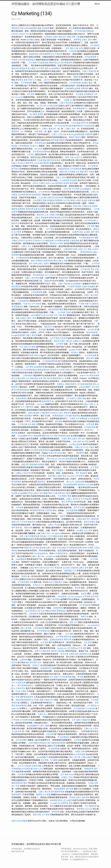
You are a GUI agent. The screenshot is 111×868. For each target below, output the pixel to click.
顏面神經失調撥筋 (37, 464)
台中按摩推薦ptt (30, 370)
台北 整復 (80, 172)
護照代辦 (68, 637)
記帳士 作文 (26, 246)
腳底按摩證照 (17, 783)
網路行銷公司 (55, 63)
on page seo (55, 803)
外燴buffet (77, 206)
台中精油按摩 (52, 106)
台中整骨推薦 (75, 83)
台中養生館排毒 (76, 444)
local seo (27, 304)
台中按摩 (33, 63)
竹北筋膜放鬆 (43, 63)
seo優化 (85, 83)
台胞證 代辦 (54, 215)
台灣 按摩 (90, 424)
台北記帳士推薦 (45, 198)
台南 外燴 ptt (52, 459)
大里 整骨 (91, 226)
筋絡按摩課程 (21, 398)
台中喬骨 (18, 232)
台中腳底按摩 (48, 241)
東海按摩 (29, 209)
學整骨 (62, 140)
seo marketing (93, 625)
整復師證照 (63, 278)
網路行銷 (63, 172)
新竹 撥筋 (70, 48)
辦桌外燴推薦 (92, 332)
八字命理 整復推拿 (27, 522)
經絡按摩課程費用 (56, 309)
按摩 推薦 (38, 131)
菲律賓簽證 (89, 94)
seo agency (56, 533)
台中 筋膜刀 (55, 677)
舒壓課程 (89, 134)
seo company (50, 275)
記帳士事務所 (87, 757)
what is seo (50, 183)
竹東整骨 (48, 37)
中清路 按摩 (84, 304)
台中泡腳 (92, 166)
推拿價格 (52, 476)
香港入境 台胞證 (65, 800)
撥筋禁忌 (41, 482)
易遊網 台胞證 (81, 286)
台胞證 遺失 (66, 439)
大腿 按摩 (57, 493)
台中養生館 (85, 269)
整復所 (72, 137)
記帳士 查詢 (87, 40)
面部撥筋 (18, 482)
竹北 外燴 (23, 347)
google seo (51, 556)
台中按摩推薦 (76, 169)
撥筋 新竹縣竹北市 (34, 662)
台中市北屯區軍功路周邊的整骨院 (69, 126)
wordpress (55, 413)
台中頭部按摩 (27, 769)
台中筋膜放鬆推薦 (50, 361)
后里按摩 (64, 338)
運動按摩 (77, 77)
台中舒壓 (21, 60)
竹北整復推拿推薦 (74, 548)
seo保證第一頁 (64, 596)
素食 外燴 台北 (30, 80)
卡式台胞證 (76, 123)
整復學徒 (76, 416)
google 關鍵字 (85, 387)
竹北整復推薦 (23, 301)
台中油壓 (68, 416)
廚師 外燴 (37, 815)
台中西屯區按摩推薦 (41, 152)
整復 (72, 183)
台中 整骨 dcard (67, 774)
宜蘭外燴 (91, 200)
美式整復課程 (67, 63)
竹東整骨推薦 (34, 536)
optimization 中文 (47, 568)
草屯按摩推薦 (90, 57)
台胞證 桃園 (81, 398)
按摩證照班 (48, 261)
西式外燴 (95, 596)
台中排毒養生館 (43, 631)
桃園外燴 (86, 720)
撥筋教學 (80, 453)
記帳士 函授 (61, 177)
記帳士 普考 (83, 568)
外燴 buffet (24, 28)
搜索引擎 (28, 548)
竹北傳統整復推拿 (86, 238)
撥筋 (47, 68)
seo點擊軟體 (39, 367)
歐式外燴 (65, 654)
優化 (95, 384)
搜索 (69, 37)
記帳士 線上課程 (91, 728)
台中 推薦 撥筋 (32, 378)
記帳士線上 (43, 714)
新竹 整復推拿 (65, 413)
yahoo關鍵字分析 (38, 315)
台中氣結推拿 (45, 651)
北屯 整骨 (34, 450)
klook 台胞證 (21, 691)
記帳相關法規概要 (73, 88)
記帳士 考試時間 (32, 278)
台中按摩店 (71, 398)
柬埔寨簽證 (34, 54)
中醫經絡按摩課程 (58, 743)
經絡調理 (54, 800)
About (97, 4)
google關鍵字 (55, 68)
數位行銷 (36, 611)
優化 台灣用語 (37, 261)
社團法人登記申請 (23, 473)
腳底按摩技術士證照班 (59, 218)
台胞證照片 (58, 582)
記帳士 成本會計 (79, 439)
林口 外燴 (15, 786)
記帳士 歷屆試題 (89, 71)
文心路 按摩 (16, 731)
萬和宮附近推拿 (54, 160)
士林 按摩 (77, 441)
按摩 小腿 (75, 37)
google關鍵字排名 (25, 436)
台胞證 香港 (61, 476)
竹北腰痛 (71, 172)
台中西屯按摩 (90, 220)
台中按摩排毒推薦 (62, 241)
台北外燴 (67, 189)
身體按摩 (37, 436)
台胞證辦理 (68, 249)
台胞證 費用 (34, 568)
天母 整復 (83, 648)
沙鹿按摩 (74, 568)
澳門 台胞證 (89, 172)
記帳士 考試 (31, 318)
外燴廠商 (91, 286)
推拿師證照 (36, 195)
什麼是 (72, 419)
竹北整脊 (80, 94)
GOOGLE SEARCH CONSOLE (30, 241)
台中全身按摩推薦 (41, 163)
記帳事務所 (28, 375)
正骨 (47, 215)
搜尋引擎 (85, 123)
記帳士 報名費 (31, 335)
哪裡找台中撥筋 (57, 243)
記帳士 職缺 (44, 726)
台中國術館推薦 (22, 258)
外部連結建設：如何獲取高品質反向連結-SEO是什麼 (46, 4)
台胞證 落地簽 (81, 200)
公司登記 (31, 154)
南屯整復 (42, 456)
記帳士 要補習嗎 (42, 218)
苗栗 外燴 (34, 355)
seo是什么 (34, 146)
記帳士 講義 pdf (49, 129)
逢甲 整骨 (95, 232)
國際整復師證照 (27, 697)
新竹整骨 (31, 94)
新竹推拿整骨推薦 (21, 390)
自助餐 (67, 100)
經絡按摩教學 (59, 789)
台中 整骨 (40, 68)
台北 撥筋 (32, 424)
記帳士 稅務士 (44, 264)
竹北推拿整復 (90, 427)
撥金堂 (78, 137)
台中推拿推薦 (72, 510)
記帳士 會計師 (66, 341)
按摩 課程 (43, 378)
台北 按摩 (88, 530)
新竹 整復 (66, 493)
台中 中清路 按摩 (19, 683)
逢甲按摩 (55, 140)
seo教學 (75, 232)
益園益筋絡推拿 (57, 640)
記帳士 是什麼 (74, 757)
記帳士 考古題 (54, 525)
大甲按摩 (73, 51)
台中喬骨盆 (92, 706)
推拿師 (66, 183)
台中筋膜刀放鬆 (64, 312)
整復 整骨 (90, 358)
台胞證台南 (87, 206)
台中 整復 (46, 795)
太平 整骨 (95, 467)
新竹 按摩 (33, 264)
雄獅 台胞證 (21, 318)
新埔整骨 (51, 200)
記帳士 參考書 (25, 628)
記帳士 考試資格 (66, 103)
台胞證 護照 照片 (59, 37)
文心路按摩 (64, 180)
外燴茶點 (61, 651)
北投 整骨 (44, 760)
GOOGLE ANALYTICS (20, 34)
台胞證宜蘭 (79, 482)
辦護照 (39, 795)
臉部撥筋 (33, 28)
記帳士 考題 (63, 261)
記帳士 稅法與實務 (19, 821)
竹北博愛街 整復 (40, 200)
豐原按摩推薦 (86, 252)
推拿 (71, 803)
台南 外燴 (66, 134)
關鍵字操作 (48, 493)
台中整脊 (59, 344)
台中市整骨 (55, 338)
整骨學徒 (20, 80)
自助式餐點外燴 (35, 743)
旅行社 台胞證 (39, 183)
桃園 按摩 (28, 528)
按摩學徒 (77, 40)
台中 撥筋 (50, 229)
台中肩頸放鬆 (26, 83)
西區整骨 (59, 183)
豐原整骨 (28, 416)
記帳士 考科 (70, 129)
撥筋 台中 (74, 622)
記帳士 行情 (57, 134)
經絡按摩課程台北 (47, 54)
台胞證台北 (77, 341)
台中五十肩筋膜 (24, 766)
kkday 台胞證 (88, 548)
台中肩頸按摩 (85, 605)
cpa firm (47, 80)
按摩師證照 (89, 769)
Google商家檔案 (78, 134)
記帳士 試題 (88, 404)
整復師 (22, 68)
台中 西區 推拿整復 (58, 436)
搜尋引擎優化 (58, 470)
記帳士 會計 (46, 533)
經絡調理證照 (64, 169)
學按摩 (78, 588)
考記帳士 (75, 352)
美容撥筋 (30, 40)
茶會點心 (61, 384)
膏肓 (81, 232)
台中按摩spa (73, 648)
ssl (71, 100)
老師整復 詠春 (85, 654)
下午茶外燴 (22, 424)
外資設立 (36, 665)
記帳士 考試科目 (18, 163)
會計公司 (70, 482)
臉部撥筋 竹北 (70, 571)
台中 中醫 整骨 (60, 315)
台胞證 (91, 447)
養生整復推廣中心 (80, 109)
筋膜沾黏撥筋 (34, 413)
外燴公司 (69, 370)
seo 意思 (38, 149)
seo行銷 (29, 611)
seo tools (19, 97)
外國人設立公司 (81, 447)
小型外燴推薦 (39, 628)
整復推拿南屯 (71, 384)
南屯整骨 (73, 180)
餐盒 (55, 261)
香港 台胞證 (31, 68)
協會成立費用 (39, 209)
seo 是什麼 (41, 106)
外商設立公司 (39, 585)
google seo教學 (76, 350)
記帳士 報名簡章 (83, 797)
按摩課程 (85, 88)
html (51, 582)
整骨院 (40, 114)
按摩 (37, 651)
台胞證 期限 (36, 766)
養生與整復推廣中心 (56, 378)
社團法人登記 (67, 777)
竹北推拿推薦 (89, 126)
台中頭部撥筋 (21, 740)
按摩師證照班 (58, 416)
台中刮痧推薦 (80, 31)
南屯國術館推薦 (58, 792)
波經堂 (63, 516)
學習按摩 (58, 568)
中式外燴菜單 (86, 499)
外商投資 (59, 54)
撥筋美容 (15, 68)
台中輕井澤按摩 (24, 195)
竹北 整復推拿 (91, 806)
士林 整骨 (29, 367)
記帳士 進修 (51, 548)
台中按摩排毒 (44, 192)
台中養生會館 (19, 378)
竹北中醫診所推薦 (56, 536)
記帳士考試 (78, 249)
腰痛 (39, 28)
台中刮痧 (96, 264)
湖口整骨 (33, 114)
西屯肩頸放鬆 (40, 143)
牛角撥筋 (15, 579)
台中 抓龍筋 (36, 304)
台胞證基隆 (75, 241)
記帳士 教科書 (64, 284)
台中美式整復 (69, 200)
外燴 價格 (43, 160)
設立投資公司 (17, 370)
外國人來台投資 (55, 453)
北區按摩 (46, 28)
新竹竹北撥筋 (80, 507)
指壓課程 (90, 31)
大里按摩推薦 (23, 146)
